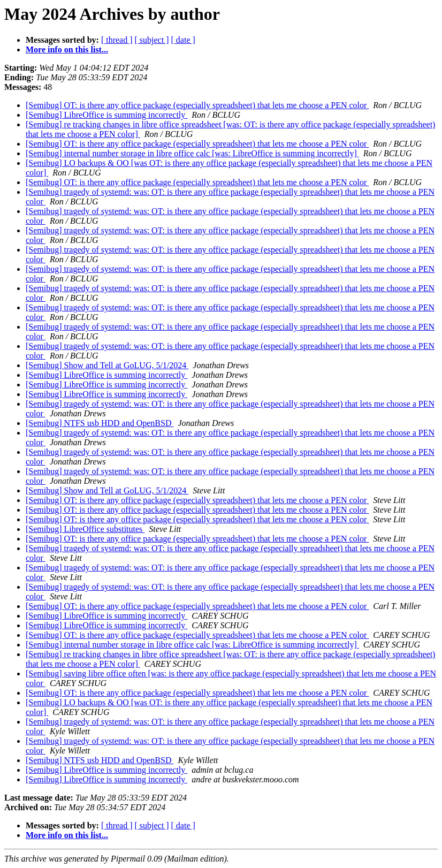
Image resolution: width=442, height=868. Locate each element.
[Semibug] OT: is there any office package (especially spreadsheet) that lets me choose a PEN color (197, 105)
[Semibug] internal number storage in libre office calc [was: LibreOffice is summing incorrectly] (192, 153)
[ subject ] (152, 40)
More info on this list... (67, 50)
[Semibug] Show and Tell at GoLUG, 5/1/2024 (107, 365)
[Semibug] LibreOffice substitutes (85, 529)
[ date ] (183, 40)
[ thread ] (117, 40)
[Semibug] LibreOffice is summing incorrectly (106, 115)
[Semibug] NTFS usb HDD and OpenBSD (100, 423)
